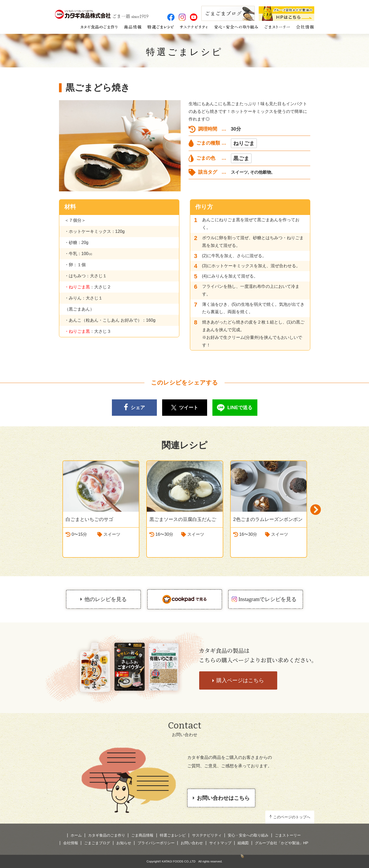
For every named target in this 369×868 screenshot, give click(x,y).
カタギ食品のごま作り (107, 835)
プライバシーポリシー (156, 843)
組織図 (243, 843)
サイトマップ (220, 843)
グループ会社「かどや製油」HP (282, 843)
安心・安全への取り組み (248, 835)
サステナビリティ (207, 835)
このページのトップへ (292, 817)
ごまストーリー (288, 835)
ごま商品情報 (142, 835)
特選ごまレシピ (184, 52)
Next (316, 510)
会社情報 (71, 843)
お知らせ (124, 843)
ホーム (76, 835)
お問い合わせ (192, 843)
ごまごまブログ (97, 843)
